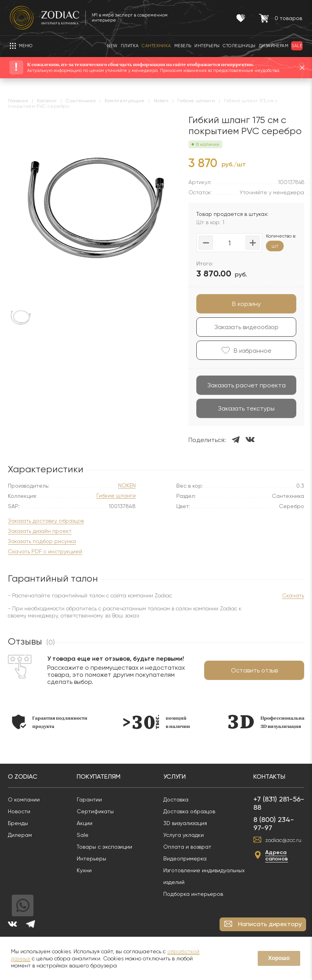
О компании (24, 799)
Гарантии (89, 799)
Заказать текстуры (246, 408)
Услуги (174, 776)
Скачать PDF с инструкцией (45, 552)
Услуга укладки (184, 835)
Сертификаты (95, 811)
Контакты (269, 776)
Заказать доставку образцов (46, 521)
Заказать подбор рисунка (42, 541)
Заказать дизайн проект (40, 531)
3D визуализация (185, 823)
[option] (50, 722)
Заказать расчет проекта (246, 385)
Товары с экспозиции (104, 847)
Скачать (293, 595)
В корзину (246, 304)
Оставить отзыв (254, 670)
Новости (19, 811)
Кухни (84, 870)
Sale (83, 835)
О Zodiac (23, 776)
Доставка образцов (189, 811)
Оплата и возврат (187, 847)
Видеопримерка (185, 858)
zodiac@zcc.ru (283, 840)
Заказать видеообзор (246, 327)
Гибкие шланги (116, 496)
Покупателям (99, 776)
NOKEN (127, 485)
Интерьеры (91, 858)
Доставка (176, 799)
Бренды (18, 823)
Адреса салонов (277, 856)
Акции (85, 823)
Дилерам (20, 835)
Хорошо (279, 958)
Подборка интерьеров (193, 894)
